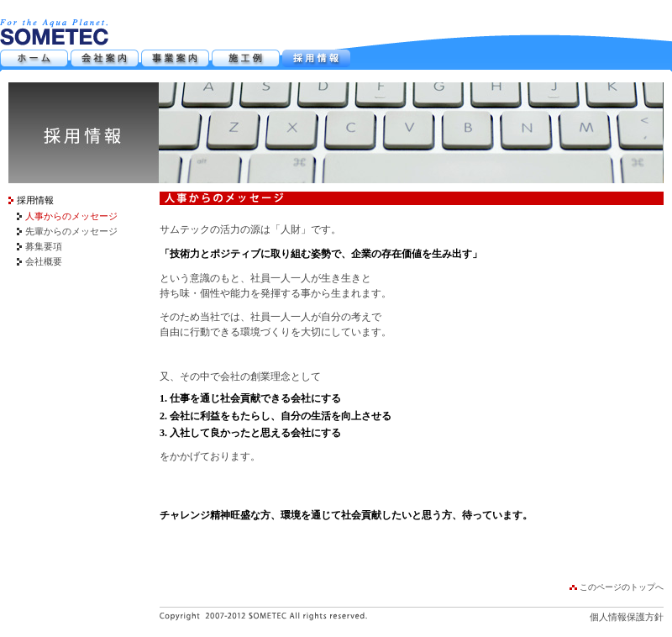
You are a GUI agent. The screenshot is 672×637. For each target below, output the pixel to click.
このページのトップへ (622, 587)
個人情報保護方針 (627, 617)
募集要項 (44, 246)
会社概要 (44, 261)
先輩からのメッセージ (71, 231)
